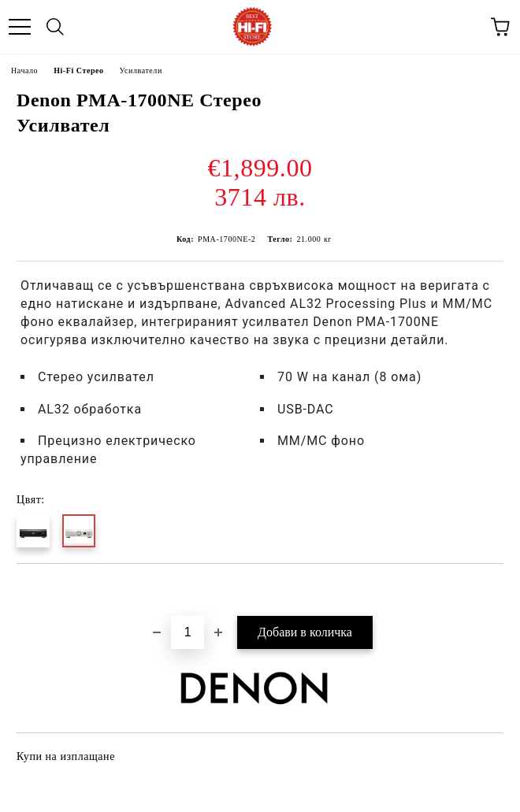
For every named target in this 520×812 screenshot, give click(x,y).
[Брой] (188, 632)
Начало (24, 70)
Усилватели (141, 70)
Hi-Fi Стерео (78, 70)
